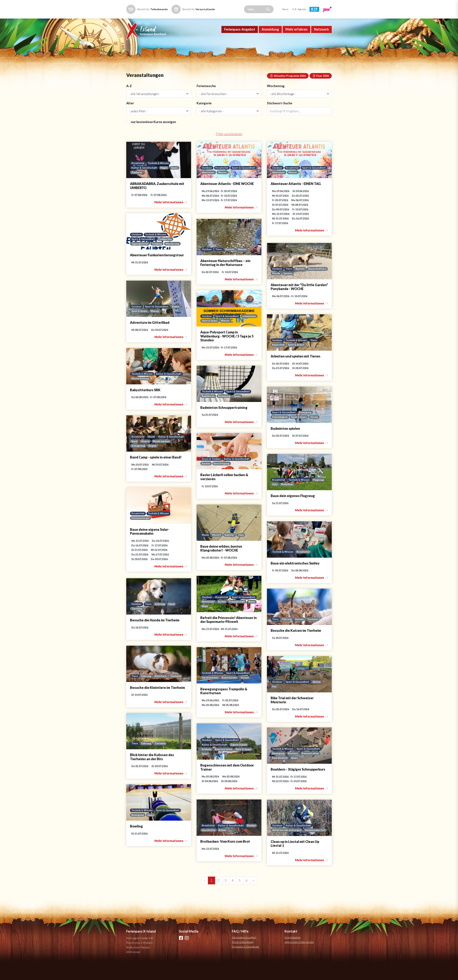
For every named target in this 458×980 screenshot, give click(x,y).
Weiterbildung (140, 395)
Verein (315, 434)
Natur (225, 623)
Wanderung (174, 261)
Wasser (251, 189)
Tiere (220, 266)
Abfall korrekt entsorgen (287, 842)
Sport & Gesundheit (214, 189)
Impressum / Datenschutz (299, 959)
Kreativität (138, 180)
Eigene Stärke (240, 761)
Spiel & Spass (139, 328)
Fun (274, 703)
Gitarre (146, 458)
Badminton (208, 413)
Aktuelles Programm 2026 (288, 91)
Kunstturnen (230, 695)
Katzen (300, 636)
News (285, 9)
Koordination (280, 775)
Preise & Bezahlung (243, 959)
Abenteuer (236, 189)
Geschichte (221, 847)
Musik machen (162, 458)
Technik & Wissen (159, 180)
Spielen (311, 290)
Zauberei (137, 189)
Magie (165, 185)
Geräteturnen (210, 695)
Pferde (299, 290)
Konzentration (224, 766)
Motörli (218, 552)
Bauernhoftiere (281, 290)
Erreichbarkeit (292, 955)
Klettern (294, 770)
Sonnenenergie (141, 535)
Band (134, 458)
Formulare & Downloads (245, 964)
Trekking (158, 261)
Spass (175, 185)
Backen (206, 481)
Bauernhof (278, 362)
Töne (243, 552)
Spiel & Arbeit (297, 362)
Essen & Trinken (212, 476)
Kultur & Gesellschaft (144, 185)
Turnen (246, 695)
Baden (177, 323)
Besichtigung (222, 481)
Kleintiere (161, 693)
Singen (153, 463)
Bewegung (225, 413)
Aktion (319, 699)
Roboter (231, 552)
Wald (235, 623)
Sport (205, 771)
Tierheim (137, 626)
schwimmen (209, 338)
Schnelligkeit (280, 434)
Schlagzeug (138, 463)
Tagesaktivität (140, 261)
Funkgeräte (166, 256)
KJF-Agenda (299, 9)
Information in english (244, 955)
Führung (161, 621)
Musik (152, 453)
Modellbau (288, 501)
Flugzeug (320, 496)
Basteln (231, 266)
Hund (173, 621)
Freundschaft (210, 623)
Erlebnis (207, 766)
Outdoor (207, 185)
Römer (235, 847)
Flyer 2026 (321, 91)
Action (250, 618)
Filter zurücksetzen (229, 151)
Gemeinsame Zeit (283, 847)
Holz (275, 501)
